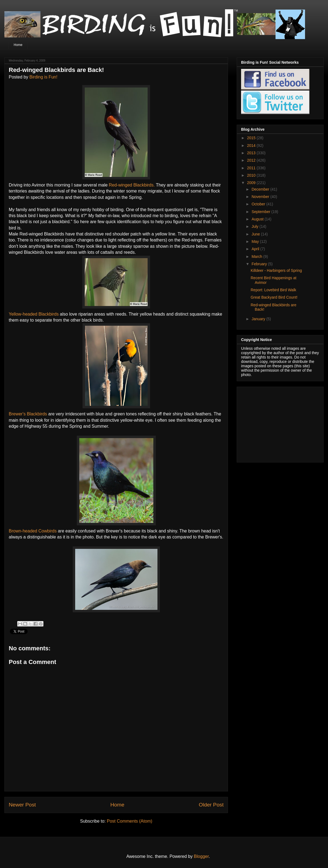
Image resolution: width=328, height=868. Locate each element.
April (256, 249)
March (257, 257)
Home (18, 45)
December (261, 189)
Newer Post (22, 805)
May (256, 241)
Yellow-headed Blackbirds (34, 314)
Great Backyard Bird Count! (274, 297)
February (260, 264)
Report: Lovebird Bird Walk (273, 290)
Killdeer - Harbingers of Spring (276, 270)
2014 (252, 145)
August (258, 219)
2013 (252, 153)
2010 (252, 175)
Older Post (211, 805)
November (261, 197)
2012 (252, 160)
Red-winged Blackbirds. (132, 185)
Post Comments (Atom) (130, 821)
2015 (252, 138)
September (261, 212)
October (259, 204)
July (255, 226)
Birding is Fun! (43, 77)
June (256, 234)
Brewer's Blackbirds (28, 414)
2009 (252, 183)
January (259, 319)
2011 (252, 168)
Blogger (201, 856)
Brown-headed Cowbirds (33, 531)
